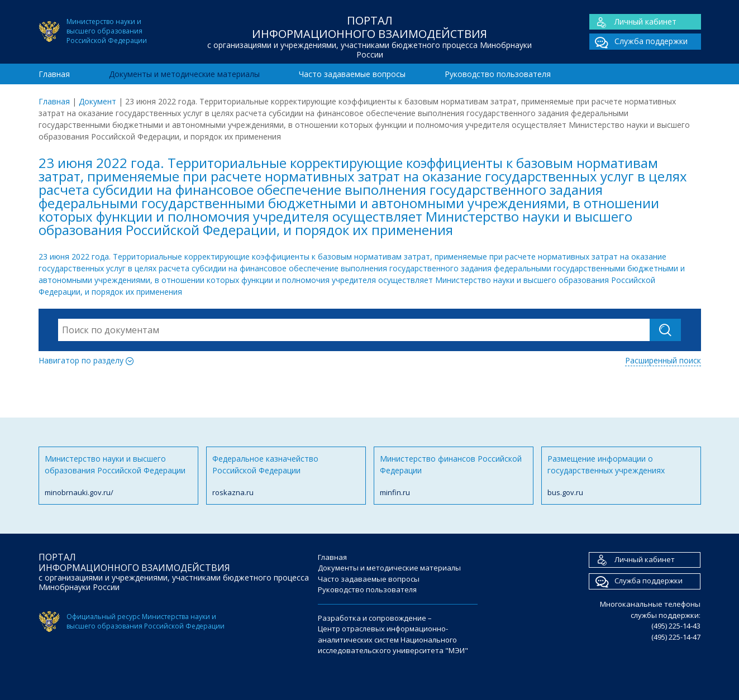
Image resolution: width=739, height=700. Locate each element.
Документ (97, 101)
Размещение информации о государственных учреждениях (621, 476)
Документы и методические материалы (184, 74)
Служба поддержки (638, 42)
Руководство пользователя (498, 74)
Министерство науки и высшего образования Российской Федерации (118, 476)
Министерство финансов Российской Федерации (454, 476)
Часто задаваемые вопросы (352, 74)
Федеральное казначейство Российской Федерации (286, 476)
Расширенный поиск (663, 360)
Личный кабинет (633, 22)
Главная (54, 74)
